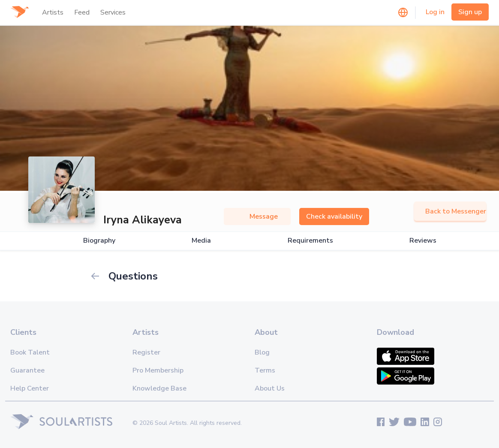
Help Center (30, 388)
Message (257, 216)
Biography (99, 241)
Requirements (310, 241)
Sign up (470, 12)
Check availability (334, 216)
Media (201, 241)
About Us (270, 388)
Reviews (423, 241)
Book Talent (30, 352)
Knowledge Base (159, 388)
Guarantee (27, 370)
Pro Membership (158, 370)
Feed (82, 12)
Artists (53, 12)
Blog (262, 352)
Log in (435, 12)
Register (146, 352)
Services (113, 12)
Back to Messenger (450, 211)
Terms (265, 370)
